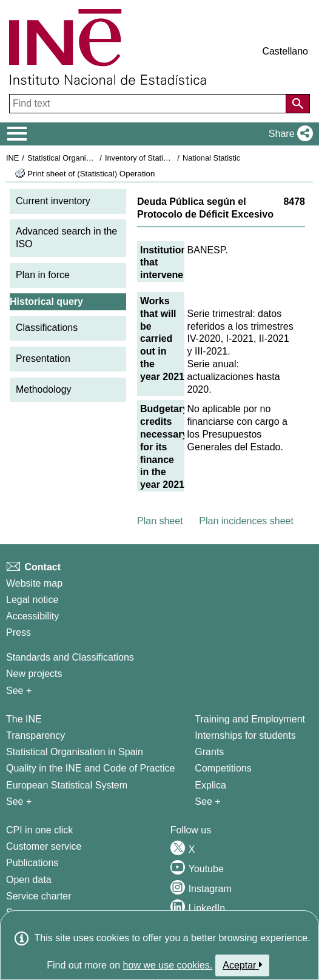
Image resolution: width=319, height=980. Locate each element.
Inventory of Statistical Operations (163, 158)
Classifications (47, 328)
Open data (29, 880)
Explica (210, 785)
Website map (34, 583)
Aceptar (242, 965)
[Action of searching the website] (298, 104)
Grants (209, 752)
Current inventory (53, 201)
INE (12, 158)
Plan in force (43, 275)
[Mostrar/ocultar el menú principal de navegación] (17, 134)
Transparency (35, 735)
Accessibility (32, 616)
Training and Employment (250, 719)
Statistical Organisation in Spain (82, 158)
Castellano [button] (285, 51)
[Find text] (149, 104)
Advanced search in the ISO (66, 238)
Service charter (39, 896)
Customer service (44, 846)
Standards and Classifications (70, 657)
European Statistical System (67, 785)
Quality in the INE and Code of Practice (90, 768)
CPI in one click (39, 830)
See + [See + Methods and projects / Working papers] (19, 691)
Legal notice (32, 600)
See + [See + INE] (19, 802)
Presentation (43, 358)
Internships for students (245, 735)
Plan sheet (160, 521)
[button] (288, 134)
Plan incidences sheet (246, 521)
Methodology (44, 389)
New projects (34, 674)
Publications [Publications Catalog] (32, 863)
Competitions (223, 768)
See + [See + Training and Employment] (207, 802)
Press (18, 632)
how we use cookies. (168, 965)
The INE (24, 719)
